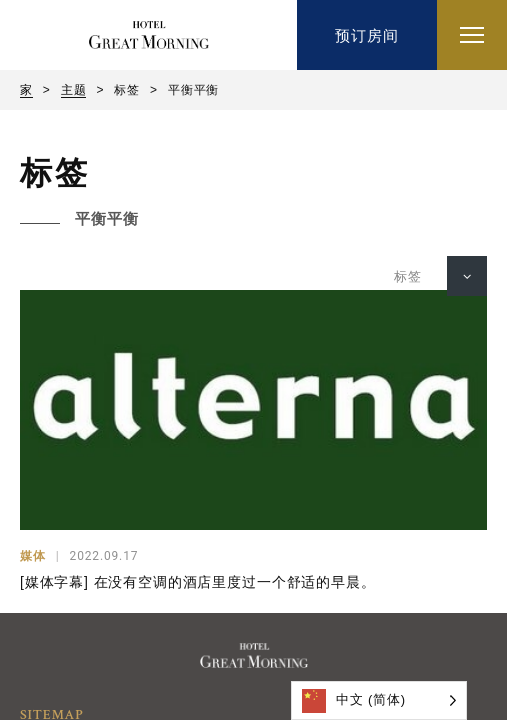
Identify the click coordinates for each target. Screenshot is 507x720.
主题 (74, 90)
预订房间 (366, 35)
